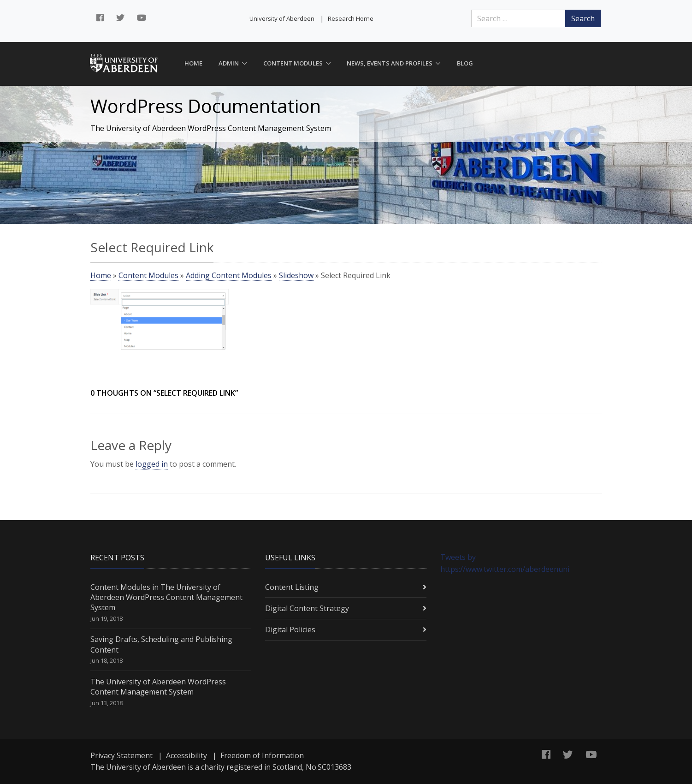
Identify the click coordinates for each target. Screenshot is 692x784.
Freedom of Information (262, 755)
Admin (229, 63)
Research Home (351, 18)
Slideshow (296, 275)
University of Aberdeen (282, 18)
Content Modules (293, 63)
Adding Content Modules (229, 275)
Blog (465, 63)
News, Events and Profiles (390, 63)
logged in (152, 464)
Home (193, 63)
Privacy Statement (121, 755)
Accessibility (186, 755)
